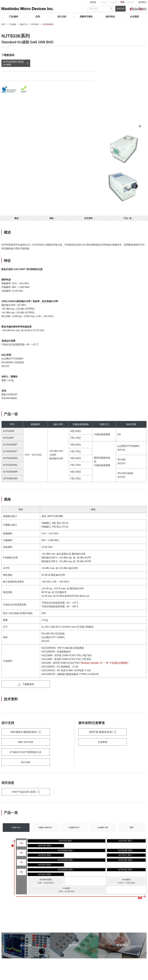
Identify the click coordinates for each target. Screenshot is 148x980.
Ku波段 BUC (74, 827)
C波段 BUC (16, 827)
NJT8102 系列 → (46, 874)
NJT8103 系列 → (46, 865)
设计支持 (62, 17)
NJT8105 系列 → (46, 855)
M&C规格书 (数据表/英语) (26, 732)
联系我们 (143, 2)
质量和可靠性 (86, 17)
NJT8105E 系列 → (126, 850)
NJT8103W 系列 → (66, 860)
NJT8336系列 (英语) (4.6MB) (13, 63)
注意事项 (103, 742)
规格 (51, 218)
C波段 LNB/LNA (45, 827)
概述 (16, 218)
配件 (132, 827)
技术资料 (88, 218)
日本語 (103, 2)
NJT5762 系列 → (46, 846)
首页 (3, 24)
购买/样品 (110, 17)
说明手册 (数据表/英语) (103, 732)
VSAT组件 (35, 24)
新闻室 (93, 2)
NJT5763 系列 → (67, 841)
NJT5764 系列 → (126, 841)
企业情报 (134, 17)
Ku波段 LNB (103, 827)
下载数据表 (26, 684)
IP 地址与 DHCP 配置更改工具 (26, 752)
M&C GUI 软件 (26, 742)
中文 (122, 2)
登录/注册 (120, 9)
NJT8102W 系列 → (66, 870)
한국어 (131, 2)
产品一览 (127, 218)
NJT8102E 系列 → (126, 870)
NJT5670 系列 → (126, 855)
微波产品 (24, 24)
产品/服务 (14, 17)
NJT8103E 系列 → (126, 860)
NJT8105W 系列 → (66, 850)
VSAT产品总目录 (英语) (26, 792)
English (113, 2)
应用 (38, 17)
